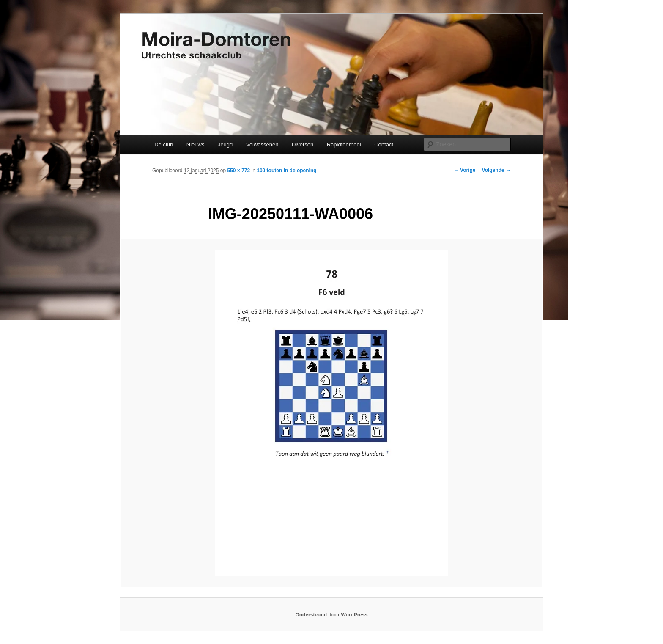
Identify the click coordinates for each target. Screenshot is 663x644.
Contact (384, 144)
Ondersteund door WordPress (331, 615)
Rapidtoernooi (344, 144)
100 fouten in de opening (286, 171)
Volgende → (496, 170)
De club (164, 144)
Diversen (303, 144)
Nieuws (196, 144)
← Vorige (465, 170)
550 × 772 (238, 171)
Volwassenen (262, 144)
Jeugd (225, 144)
